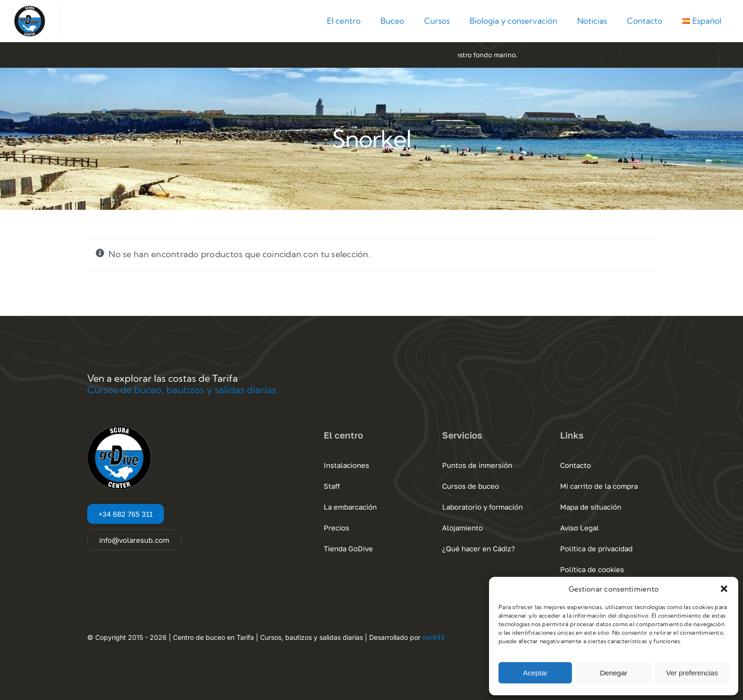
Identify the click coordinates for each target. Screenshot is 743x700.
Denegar (614, 673)
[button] (724, 589)
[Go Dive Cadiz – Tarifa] (30, 10)
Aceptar (535, 673)
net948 (434, 637)
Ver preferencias (692, 673)
